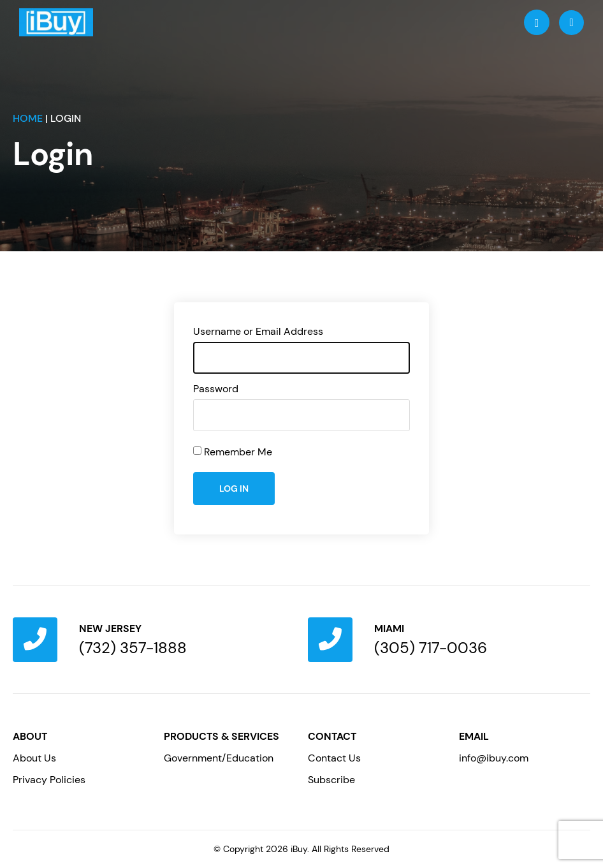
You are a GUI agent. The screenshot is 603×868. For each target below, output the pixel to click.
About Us (34, 758)
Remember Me (238, 452)
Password (216, 389)
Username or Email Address (258, 332)
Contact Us (334, 758)
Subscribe (331, 780)
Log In (234, 489)
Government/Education (219, 758)
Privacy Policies (49, 780)
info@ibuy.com (494, 758)
